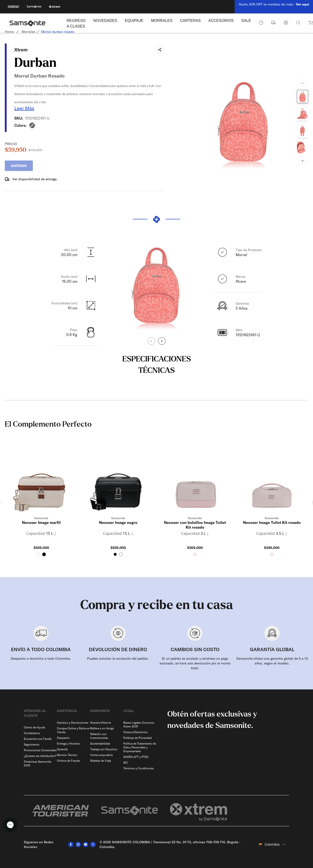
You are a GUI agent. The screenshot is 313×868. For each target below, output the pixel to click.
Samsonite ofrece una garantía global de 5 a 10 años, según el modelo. (272, 661)
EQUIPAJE (134, 21)
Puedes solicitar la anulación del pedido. (118, 658)
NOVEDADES (105, 21)
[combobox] (273, 844)
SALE (246, 21)
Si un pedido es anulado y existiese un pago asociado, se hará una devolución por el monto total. (195, 663)
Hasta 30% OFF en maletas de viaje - (274, 4)
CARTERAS (190, 21)
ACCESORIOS (221, 21)
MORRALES (162, 21)
